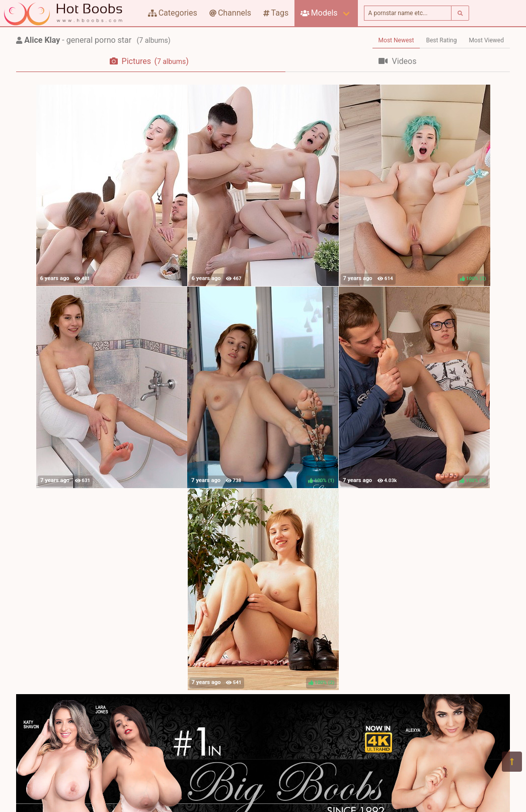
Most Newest (396, 40)
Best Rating (441, 40)
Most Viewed (487, 40)
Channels (230, 13)
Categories (173, 13)
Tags (276, 13)
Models (319, 13)
